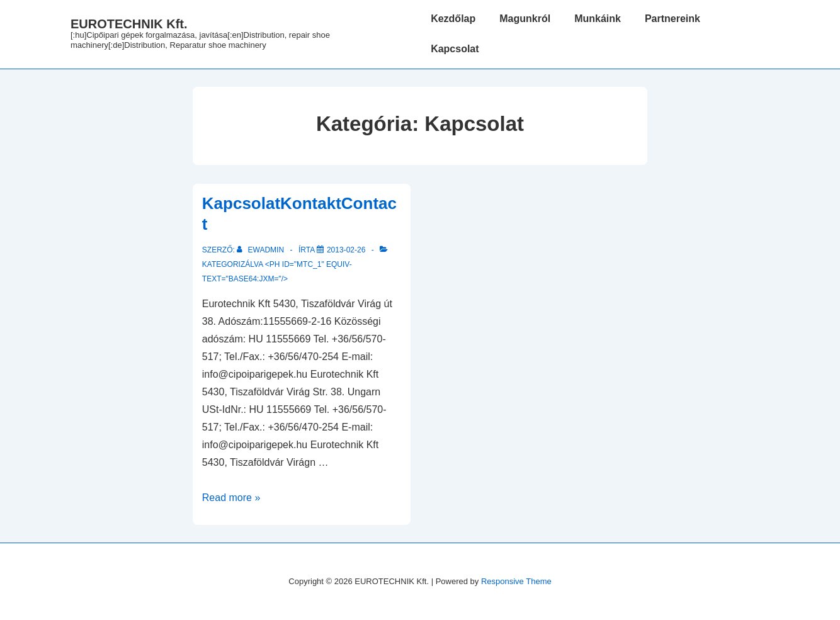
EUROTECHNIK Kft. (129, 24)
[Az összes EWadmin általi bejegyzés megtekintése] (261, 250)
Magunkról (525, 19)
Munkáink (598, 19)
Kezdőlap (453, 19)
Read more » (231, 498)
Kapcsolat (455, 49)
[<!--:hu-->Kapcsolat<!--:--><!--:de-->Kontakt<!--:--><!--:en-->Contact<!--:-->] (346, 250)
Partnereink (673, 19)
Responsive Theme (516, 581)
